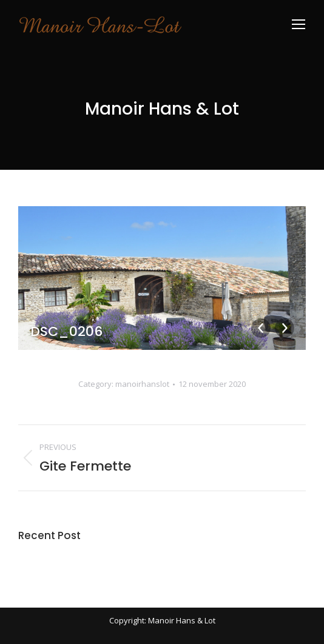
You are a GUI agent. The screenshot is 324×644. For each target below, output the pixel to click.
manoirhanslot (142, 384)
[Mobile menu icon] (299, 24)
